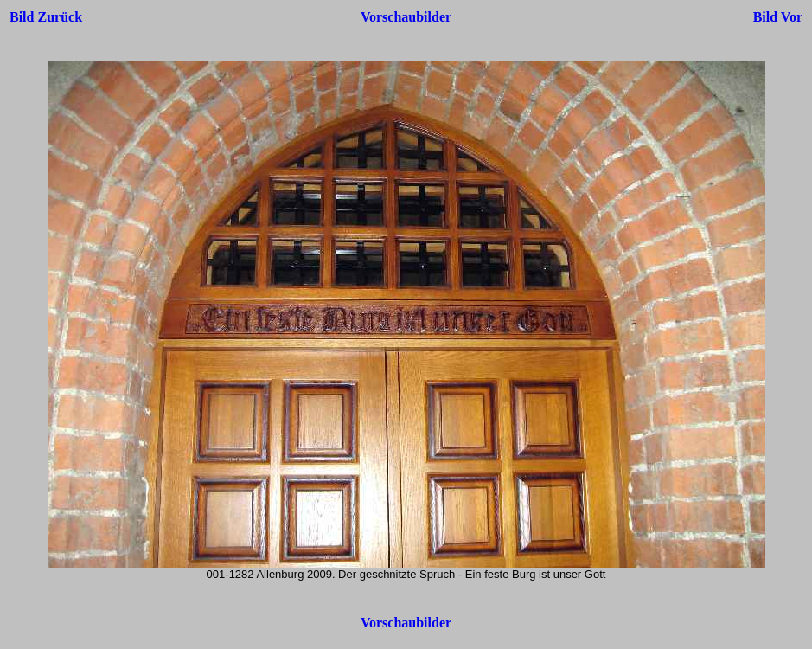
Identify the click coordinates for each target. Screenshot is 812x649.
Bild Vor (778, 17)
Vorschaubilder (406, 17)
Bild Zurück (46, 17)
